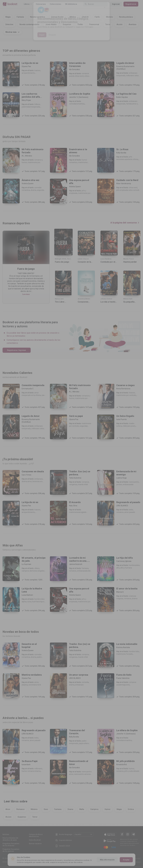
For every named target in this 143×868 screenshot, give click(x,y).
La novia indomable (127, 644)
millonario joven (129, 426)
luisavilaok (26, 764)
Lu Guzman (26, 564)
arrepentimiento (28, 73)
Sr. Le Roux (122, 149)
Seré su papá (76, 416)
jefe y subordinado (132, 771)
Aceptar (126, 860)
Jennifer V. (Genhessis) (79, 97)
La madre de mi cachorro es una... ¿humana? (79, 561)
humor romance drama (31, 771)
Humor (108, 809)
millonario (38, 769)
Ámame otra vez (31, 180)
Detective (9, 24)
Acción (120, 24)
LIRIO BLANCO (122, 506)
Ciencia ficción (57, 17)
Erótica (131, 809)
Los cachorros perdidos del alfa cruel (31, 97)
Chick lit (85, 17)
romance (85, 482)
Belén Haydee (122, 97)
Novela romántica (38, 17)
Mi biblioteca (71, 4)
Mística (73, 17)
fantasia (85, 568)
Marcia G (120, 592)
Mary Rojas (26, 100)
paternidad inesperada (31, 107)
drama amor (27, 481)
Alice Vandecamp (124, 183)
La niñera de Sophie (80, 94)
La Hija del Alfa (124, 558)
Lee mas (26, 294)
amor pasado (130, 512)
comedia (85, 682)
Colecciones (55, 4)
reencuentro (134, 482)
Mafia (82, 809)
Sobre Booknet (35, 840)
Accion (8, 817)
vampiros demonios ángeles (33, 571)
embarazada (128, 484)
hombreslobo (134, 565)
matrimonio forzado (124, 654)
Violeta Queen (28, 183)
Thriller (80, 24)
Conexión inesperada (33, 385)
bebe (131, 510)
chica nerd (133, 188)
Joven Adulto (51, 24)
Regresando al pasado (128, 502)
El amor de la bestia (127, 589)
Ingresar (118, 4)
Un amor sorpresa (79, 675)
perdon (119, 484)
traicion (37, 70)
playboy (25, 685)
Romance (20, 809)
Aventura (132, 24)
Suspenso (22, 817)
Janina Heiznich (76, 564)
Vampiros (94, 809)
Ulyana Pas (26, 66)
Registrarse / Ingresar (17, 350)
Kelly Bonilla (121, 153)
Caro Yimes (27, 475)
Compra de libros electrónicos (36, 835)
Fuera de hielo (124, 675)
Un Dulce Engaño (125, 416)
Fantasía (20, 17)
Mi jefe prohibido (126, 761)
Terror (108, 24)
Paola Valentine (123, 678)
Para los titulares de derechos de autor (10, 839)
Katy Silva (73, 506)
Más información (107, 860)
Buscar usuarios (35, 844)
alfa (118, 568)
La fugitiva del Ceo (126, 94)
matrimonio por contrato (126, 395)
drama (33, 190)
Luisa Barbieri (27, 595)
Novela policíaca (126, 17)
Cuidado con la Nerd (127, 180)
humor (132, 769)
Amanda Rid (121, 764)
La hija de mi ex (30, 63)
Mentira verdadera (32, 675)
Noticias (6, 834)
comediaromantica (77, 104)
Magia (8, 17)
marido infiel (83, 484)
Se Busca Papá (30, 761)
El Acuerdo (75, 502)
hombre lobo (134, 651)
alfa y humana (126, 568)
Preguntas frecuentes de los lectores (11, 845)
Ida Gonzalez (75, 69)
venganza (73, 484)
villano (37, 568)
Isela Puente (121, 419)
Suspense (67, 24)
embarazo (39, 479)
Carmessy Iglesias (124, 561)
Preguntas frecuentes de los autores (11, 850)
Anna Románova (123, 389)
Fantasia (58, 809)
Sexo (46, 809)
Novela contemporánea (29, 24)
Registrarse (133, 4)
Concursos (41, 4)
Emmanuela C (28, 389)
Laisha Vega (121, 478)
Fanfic (97, 17)
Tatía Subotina (75, 478)
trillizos (37, 104)
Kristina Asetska (123, 647)
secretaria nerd (35, 685)
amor (36, 682)
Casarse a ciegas (125, 385)
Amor (8, 809)
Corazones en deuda (33, 471)
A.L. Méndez (27, 156)
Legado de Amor (125, 63)
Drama (70, 809)
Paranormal (94, 24)
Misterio (109, 17)
